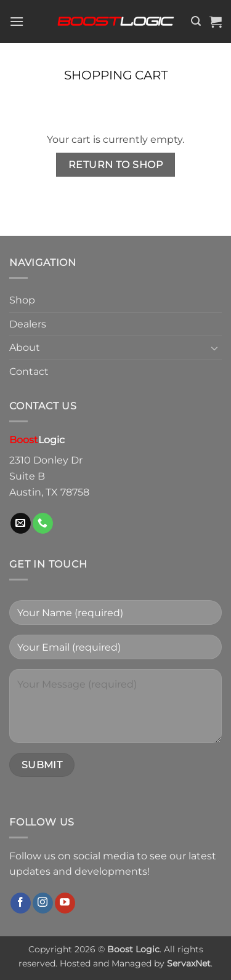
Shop (22, 300)
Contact (29, 372)
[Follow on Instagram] (43, 903)
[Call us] (43, 523)
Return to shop (116, 165)
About (25, 347)
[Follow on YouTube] (65, 903)
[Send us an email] (21, 523)
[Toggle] (214, 348)
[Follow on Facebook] (21, 903)
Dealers (28, 324)
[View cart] (216, 22)
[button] (17, 21)
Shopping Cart (116, 75)
